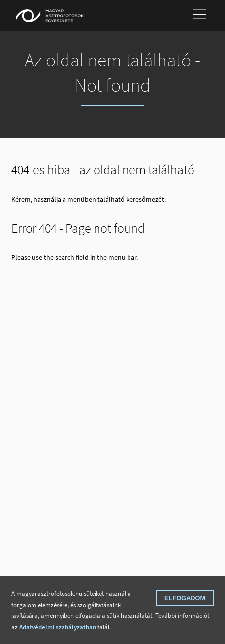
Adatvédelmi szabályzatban (58, 627)
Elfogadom (185, 598)
